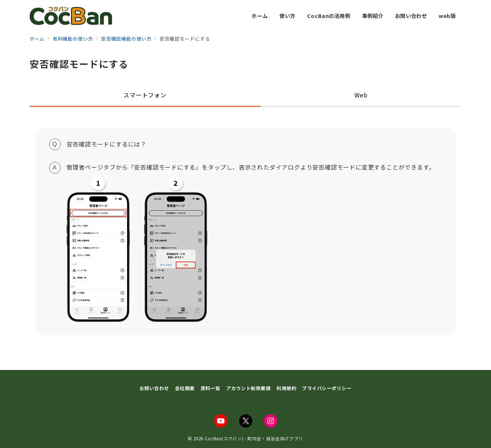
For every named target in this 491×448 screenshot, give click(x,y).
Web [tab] (361, 95)
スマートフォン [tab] (145, 95)
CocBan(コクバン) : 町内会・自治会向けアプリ (254, 438)
